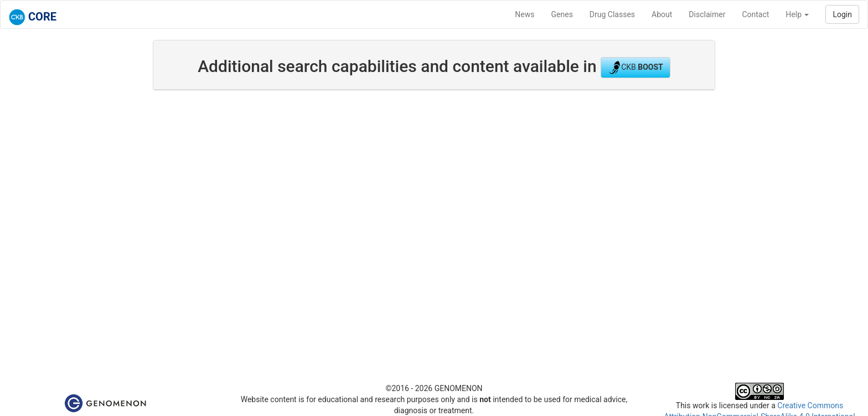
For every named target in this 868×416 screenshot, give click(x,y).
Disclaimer (707, 14)
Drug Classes (612, 14)
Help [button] (797, 14)
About (662, 14)
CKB (635, 68)
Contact (755, 14)
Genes (562, 14)
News (525, 14)
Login (842, 14)
